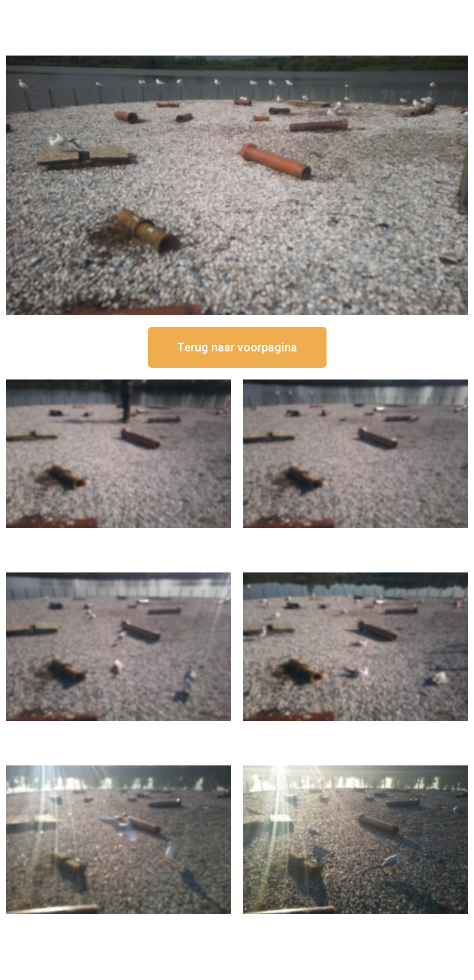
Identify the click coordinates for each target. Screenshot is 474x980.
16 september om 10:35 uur (356, 731)
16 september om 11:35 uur (119, 731)
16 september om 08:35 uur (356, 924)
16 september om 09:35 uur (119, 924)
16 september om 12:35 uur (356, 538)
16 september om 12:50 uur (119, 538)
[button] (237, 347)
